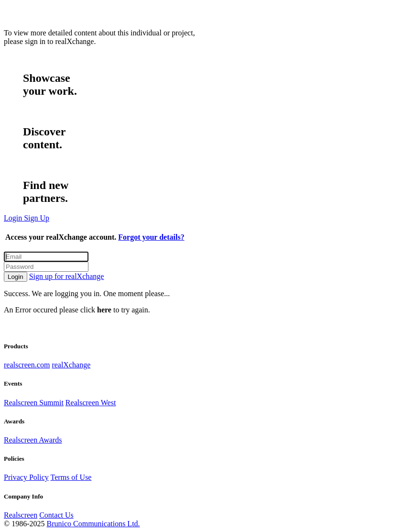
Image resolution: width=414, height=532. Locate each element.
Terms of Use (71, 477)
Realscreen (21, 515)
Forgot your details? (151, 237)
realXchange (71, 365)
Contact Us (56, 515)
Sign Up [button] (37, 218)
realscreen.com (27, 365)
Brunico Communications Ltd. (93, 524)
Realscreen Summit (34, 403)
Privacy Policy (26, 477)
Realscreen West (91, 403)
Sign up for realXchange (67, 276)
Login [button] (14, 218)
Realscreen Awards (33, 440)
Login (16, 277)
